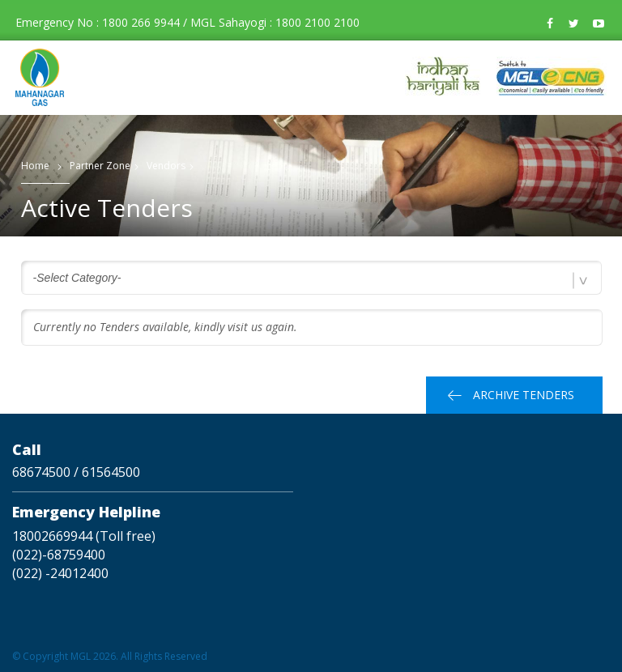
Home (35, 166)
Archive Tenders (524, 395)
